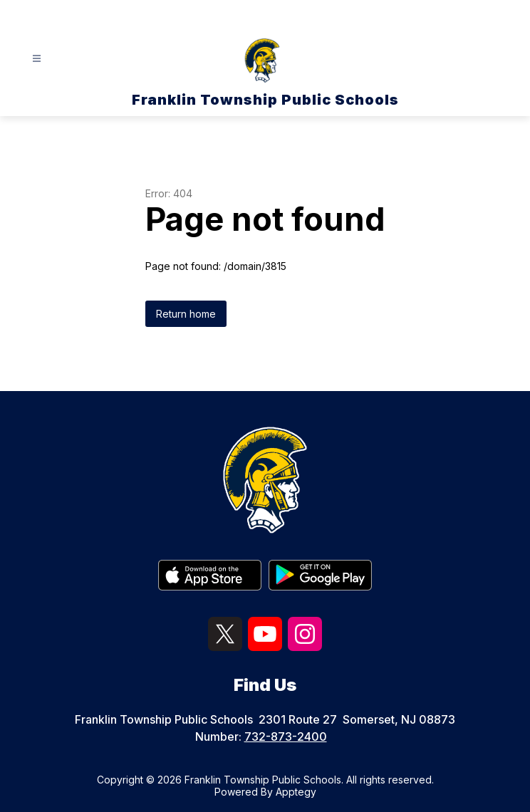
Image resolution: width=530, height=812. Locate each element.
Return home (186, 314)
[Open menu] (37, 59)
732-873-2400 (286, 736)
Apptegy (296, 792)
